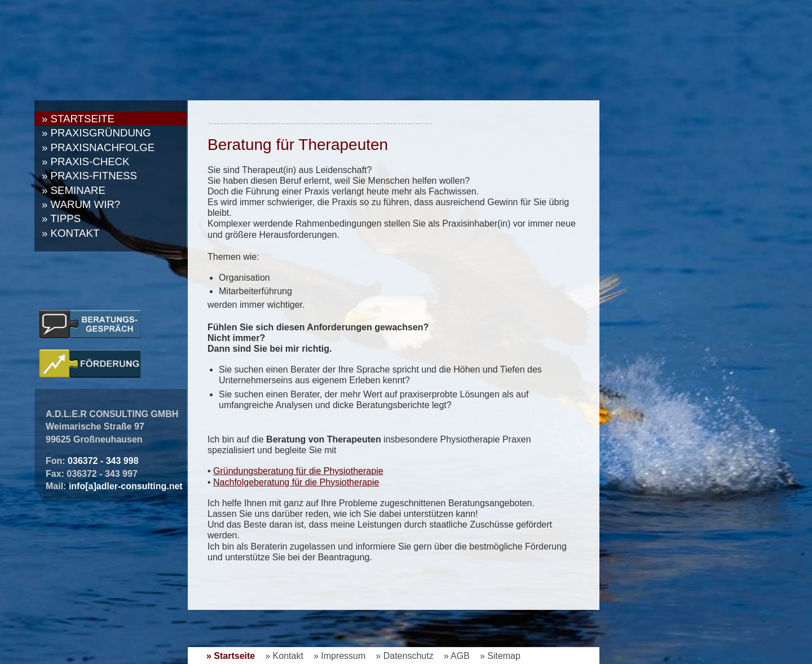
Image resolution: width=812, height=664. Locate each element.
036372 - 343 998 (103, 461)
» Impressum (339, 656)
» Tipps (61, 218)
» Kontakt (70, 233)
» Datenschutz (404, 656)
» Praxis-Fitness (89, 176)
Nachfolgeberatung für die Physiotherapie (296, 482)
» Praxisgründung (96, 133)
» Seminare (74, 190)
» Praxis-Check (86, 161)
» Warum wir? (81, 204)
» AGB (457, 656)
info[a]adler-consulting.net (126, 486)
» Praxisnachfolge (98, 147)
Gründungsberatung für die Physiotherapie (298, 471)
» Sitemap (500, 656)
